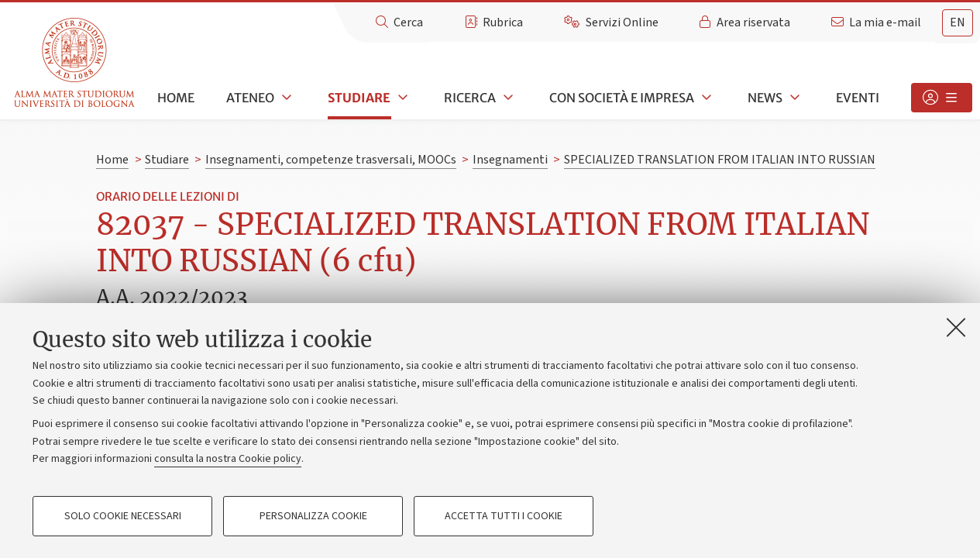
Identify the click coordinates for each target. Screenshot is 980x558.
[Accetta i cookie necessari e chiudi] (956, 327)
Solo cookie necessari (123, 516)
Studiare (359, 98)
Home (176, 98)
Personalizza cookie (313, 516)
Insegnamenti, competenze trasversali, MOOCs (331, 160)
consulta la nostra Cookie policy (228, 459)
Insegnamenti (510, 160)
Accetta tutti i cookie (504, 516)
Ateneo (250, 98)
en (958, 22)
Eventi (858, 98)
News (765, 98)
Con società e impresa (622, 98)
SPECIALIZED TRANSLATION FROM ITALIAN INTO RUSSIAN (720, 160)
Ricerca (470, 98)
